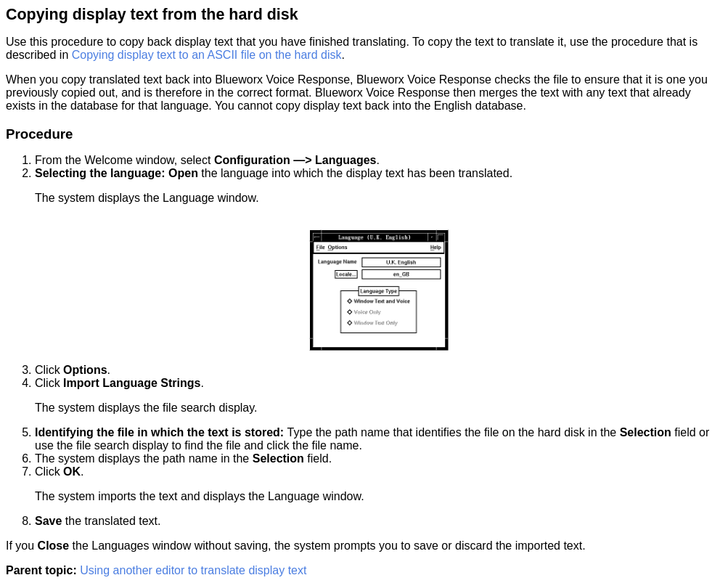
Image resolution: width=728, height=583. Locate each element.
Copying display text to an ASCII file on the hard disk (207, 55)
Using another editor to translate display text (193, 570)
